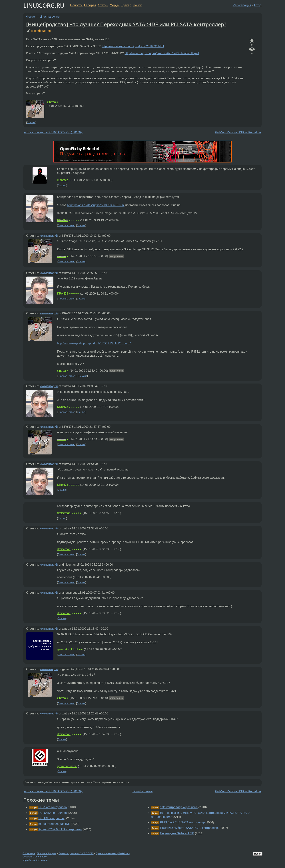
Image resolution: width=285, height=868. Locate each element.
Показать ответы (67, 376)
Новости (76, 5)
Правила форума (47, 853)
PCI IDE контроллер (52, 818)
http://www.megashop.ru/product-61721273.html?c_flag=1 (94, 343)
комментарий (49, 236)
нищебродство (41, 31)
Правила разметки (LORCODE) (76, 853)
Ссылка (31, 122)
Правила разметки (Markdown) (113, 853)
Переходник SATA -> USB (177, 833)
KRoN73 (63, 220)
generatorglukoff (68, 649)
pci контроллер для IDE (54, 824)
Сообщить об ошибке (35, 857)
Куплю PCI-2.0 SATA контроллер (60, 829)
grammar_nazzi (67, 766)
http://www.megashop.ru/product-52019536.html (133, 46)
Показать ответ (66, 225)
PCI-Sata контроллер (53, 807)
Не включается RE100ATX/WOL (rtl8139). (55, 132)
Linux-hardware (50, 17)
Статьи (103, 5)
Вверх (258, 854)
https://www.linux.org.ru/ (35, 860)
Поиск (137, 5)
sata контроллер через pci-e (179, 807)
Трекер (126, 5)
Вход (258, 5)
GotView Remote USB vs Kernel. (236, 132)
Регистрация (242, 5)
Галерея (90, 5)
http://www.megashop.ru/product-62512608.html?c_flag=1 (162, 53)
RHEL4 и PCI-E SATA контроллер (182, 822)
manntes (63, 180)
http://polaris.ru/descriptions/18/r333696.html (96, 205)
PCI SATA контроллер (53, 813)
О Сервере (29, 853)
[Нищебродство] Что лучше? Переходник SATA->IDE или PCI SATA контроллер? (126, 24)
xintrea (51, 102)
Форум (115, 5)
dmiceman (64, 513)
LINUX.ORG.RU (44, 5)
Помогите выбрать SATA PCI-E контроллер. (189, 828)
